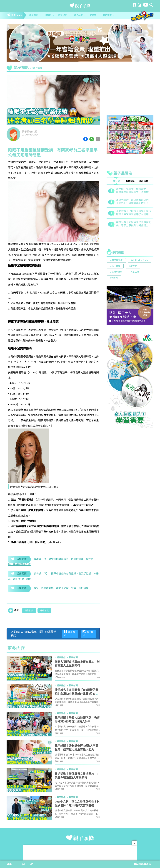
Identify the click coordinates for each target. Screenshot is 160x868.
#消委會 (133, 266)
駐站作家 (109, 15)
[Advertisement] (130, 91)
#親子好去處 (116, 261)
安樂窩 (94, 15)
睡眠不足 (44, 611)
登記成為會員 (142, 864)
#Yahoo (114, 278)
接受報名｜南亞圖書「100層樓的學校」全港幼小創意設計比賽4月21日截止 (76, 694)
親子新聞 (37, 68)
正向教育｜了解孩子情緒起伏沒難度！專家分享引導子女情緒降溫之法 (134, 213)
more (98, 677)
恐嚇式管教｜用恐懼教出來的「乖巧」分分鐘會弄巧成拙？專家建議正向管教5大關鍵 (134, 202)
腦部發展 (29, 611)
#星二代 (135, 272)
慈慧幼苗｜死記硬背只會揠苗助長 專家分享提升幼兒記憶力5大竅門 (134, 224)
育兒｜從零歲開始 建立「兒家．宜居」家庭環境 (61, 588)
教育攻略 (64, 15)
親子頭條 (69, 633)
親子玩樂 (80, 15)
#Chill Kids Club (139, 261)
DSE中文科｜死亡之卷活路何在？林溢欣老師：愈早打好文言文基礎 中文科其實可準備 (77, 806)
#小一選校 (115, 266)
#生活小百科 (116, 272)
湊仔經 (50, 15)
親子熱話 (35, 15)
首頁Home (14, 15)
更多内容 (16, 649)
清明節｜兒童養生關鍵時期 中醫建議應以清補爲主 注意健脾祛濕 (134, 191)
